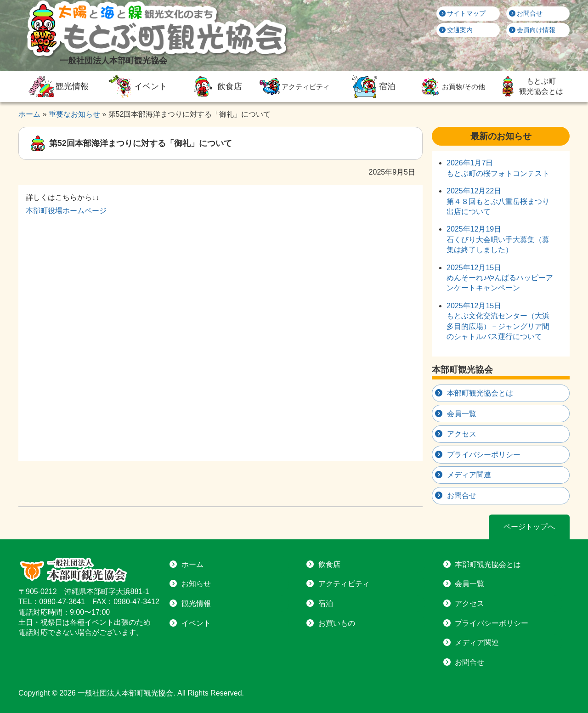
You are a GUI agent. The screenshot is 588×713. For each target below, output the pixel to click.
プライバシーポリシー (484, 455)
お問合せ (526, 13)
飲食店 (215, 86)
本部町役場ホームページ (66, 211)
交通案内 (456, 30)
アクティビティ (294, 87)
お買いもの (337, 623)
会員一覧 (462, 414)
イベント (136, 86)
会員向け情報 (532, 30)
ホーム (192, 564)
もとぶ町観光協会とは (530, 86)
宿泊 (373, 86)
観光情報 (57, 86)
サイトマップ (463, 13)
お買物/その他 (452, 87)
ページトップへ (529, 527)
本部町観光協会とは (480, 393)
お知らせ (196, 584)
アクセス (462, 434)
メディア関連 (469, 475)
